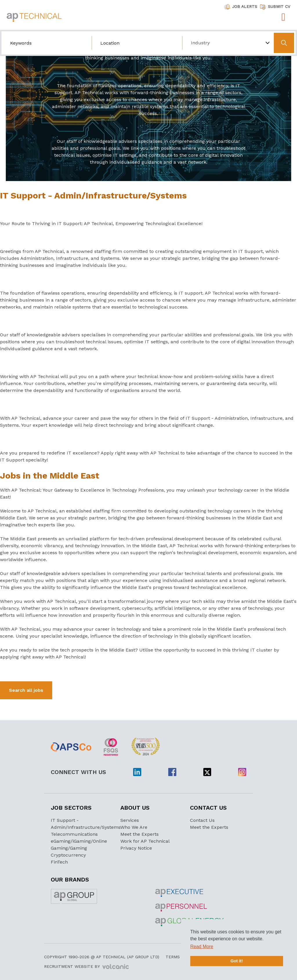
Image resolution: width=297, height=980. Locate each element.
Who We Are (134, 827)
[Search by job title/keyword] (47, 43)
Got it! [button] (237, 961)
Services (130, 820)
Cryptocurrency (68, 855)
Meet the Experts (140, 834)
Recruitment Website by (86, 967)
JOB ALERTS (245, 6)
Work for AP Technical (145, 841)
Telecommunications (74, 834)
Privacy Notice (136, 848)
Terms (173, 957)
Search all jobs (26, 690)
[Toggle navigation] (283, 17)
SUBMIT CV (279, 6)
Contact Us (202, 820)
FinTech (59, 862)
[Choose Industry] (227, 43)
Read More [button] (202, 947)
